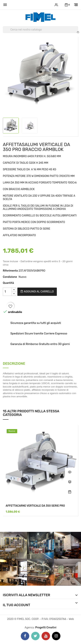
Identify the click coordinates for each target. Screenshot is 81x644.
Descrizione (14, 364)
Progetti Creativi (46, 628)
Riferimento (10, 271)
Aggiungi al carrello (37, 292)
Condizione (10, 277)
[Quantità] (7, 292)
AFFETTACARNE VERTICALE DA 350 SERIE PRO (35, 506)
